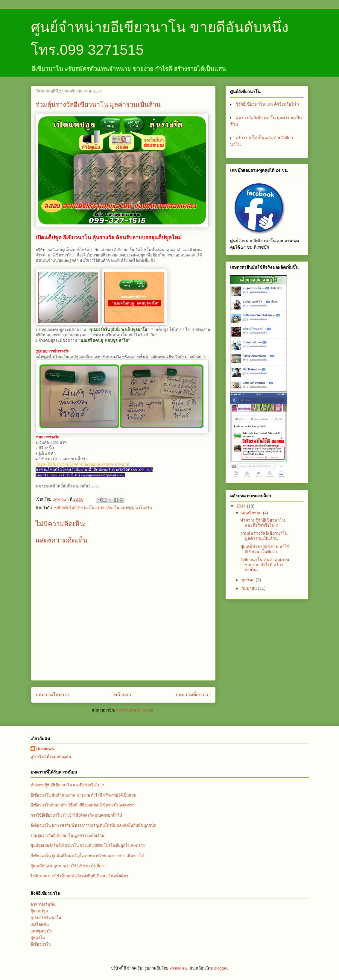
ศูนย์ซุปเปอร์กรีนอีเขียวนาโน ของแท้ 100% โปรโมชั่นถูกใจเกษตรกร (88, 845)
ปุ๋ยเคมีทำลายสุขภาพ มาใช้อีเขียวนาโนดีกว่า (265, 549)
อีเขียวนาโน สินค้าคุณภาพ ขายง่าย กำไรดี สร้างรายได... (265, 565)
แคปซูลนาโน (42, 931)
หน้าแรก (123, 695)
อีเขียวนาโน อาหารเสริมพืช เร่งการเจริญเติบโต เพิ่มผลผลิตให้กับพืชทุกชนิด (94, 825)
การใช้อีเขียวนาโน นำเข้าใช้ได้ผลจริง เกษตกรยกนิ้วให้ (76, 815)
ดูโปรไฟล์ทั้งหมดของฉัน (51, 757)
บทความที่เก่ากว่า (193, 695)
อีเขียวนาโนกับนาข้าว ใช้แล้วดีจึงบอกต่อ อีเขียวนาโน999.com (83, 805)
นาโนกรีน (144, 508)
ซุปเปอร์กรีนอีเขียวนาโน (74, 508)
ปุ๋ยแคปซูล (39, 911)
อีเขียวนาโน (41, 944)
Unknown (45, 749)
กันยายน (250, 588)
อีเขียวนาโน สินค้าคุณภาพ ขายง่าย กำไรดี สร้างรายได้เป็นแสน (83, 795)
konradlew (178, 968)
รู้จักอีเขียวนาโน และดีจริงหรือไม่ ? (268, 104)
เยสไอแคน (40, 924)
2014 (242, 506)
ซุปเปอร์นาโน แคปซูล (115, 508)
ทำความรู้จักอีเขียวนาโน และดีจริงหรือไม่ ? (263, 523)
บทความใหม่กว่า (53, 695)
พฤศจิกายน (252, 513)
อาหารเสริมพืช (43, 904)
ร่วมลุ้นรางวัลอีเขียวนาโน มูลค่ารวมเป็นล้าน (264, 536)
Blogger (220, 968)
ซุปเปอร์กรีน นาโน (46, 918)
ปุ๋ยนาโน (38, 938)
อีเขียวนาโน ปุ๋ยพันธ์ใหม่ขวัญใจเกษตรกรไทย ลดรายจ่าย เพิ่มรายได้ (88, 856)
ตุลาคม (249, 580)
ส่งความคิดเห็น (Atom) (135, 710)
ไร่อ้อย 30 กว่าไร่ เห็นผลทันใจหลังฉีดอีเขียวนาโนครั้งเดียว (79, 876)
